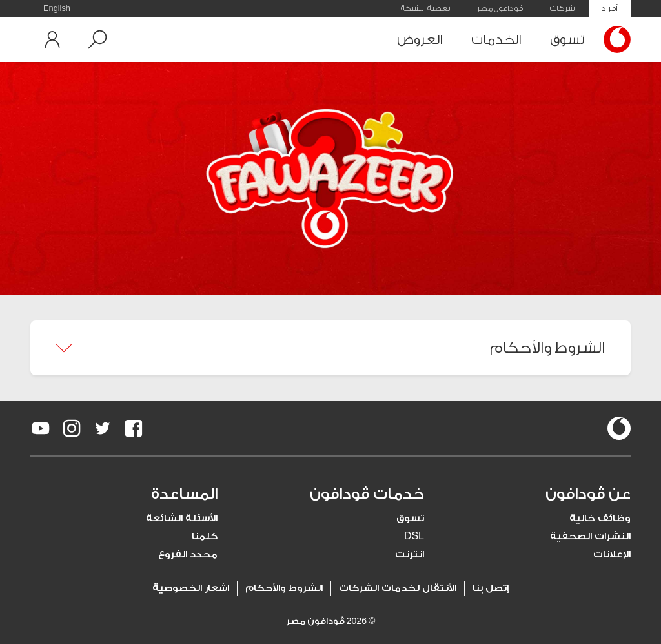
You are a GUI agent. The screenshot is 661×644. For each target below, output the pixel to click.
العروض (420, 40)
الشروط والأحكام (284, 588)
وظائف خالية (600, 518)
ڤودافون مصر (500, 8)
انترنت (410, 555)
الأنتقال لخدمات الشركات (398, 588)
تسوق (567, 40)
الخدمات (496, 40)
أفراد (610, 8)
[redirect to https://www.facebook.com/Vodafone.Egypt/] (134, 428)
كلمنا (205, 536)
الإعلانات (612, 555)
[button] (330, 348)
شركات (562, 8)
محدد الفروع (188, 555)
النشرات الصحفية (590, 536)
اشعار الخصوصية (191, 588)
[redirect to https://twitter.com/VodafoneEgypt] (103, 428)
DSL (414, 536)
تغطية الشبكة (425, 8)
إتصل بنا (491, 588)
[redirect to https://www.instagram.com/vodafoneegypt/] (72, 428)
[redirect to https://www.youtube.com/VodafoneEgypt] (41, 428)
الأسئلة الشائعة (182, 518)
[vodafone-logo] (619, 428)
